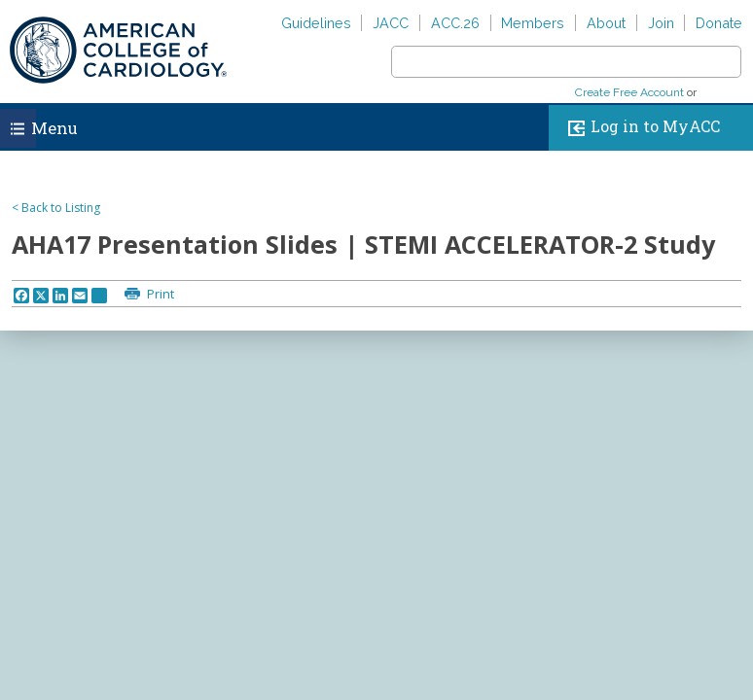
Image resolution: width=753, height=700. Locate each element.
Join (661, 23)
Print (159, 294)
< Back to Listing (56, 208)
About (606, 23)
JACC (391, 23)
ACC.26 (455, 23)
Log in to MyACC (640, 128)
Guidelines (316, 23)
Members (533, 23)
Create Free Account (629, 92)
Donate (719, 23)
